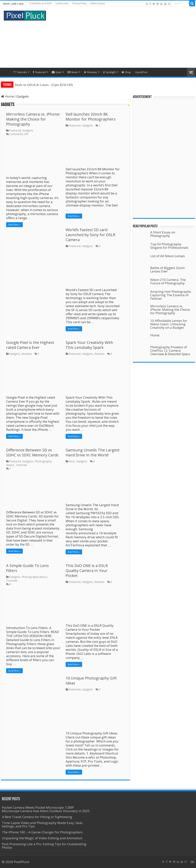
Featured (39, 72)
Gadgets (28, 130)
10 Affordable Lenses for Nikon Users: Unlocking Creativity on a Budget (169, 324)
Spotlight (109, 72)
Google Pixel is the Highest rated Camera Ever (30, 345)
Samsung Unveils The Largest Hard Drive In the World (93, 452)
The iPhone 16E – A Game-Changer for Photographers (43, 832)
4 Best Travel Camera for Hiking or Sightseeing (37, 817)
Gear (57, 72)
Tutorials (20, 72)
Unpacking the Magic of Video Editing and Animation (42, 838)
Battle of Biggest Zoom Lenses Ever (167, 270)
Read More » (14, 225)
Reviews (91, 72)
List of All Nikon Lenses (168, 256)
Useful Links (62, 3)
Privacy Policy (79, 3)
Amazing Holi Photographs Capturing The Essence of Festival (171, 295)
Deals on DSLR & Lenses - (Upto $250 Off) (44, 85)
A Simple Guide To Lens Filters (27, 568)
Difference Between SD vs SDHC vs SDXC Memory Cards (32, 452)
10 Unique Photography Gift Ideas (91, 681)
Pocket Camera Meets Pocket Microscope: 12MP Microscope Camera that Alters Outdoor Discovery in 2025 (46, 809)
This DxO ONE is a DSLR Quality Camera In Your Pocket (87, 571)
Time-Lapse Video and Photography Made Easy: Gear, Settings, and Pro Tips (43, 824)
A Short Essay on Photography (163, 234)
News (73, 72)
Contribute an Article (40, 3)
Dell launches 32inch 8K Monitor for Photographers (91, 117)
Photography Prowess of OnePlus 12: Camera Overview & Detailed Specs (170, 350)
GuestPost (141, 72)
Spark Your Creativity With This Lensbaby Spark (89, 345)
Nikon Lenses (98, 3)
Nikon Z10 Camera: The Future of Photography (168, 281)
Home (6, 72)
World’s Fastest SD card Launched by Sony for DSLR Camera (90, 235)
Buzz (72, 461)
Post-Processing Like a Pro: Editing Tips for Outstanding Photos (44, 846)
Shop (126, 72)
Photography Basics (34, 577)
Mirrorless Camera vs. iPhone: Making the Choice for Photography (33, 119)
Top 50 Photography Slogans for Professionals (169, 246)
